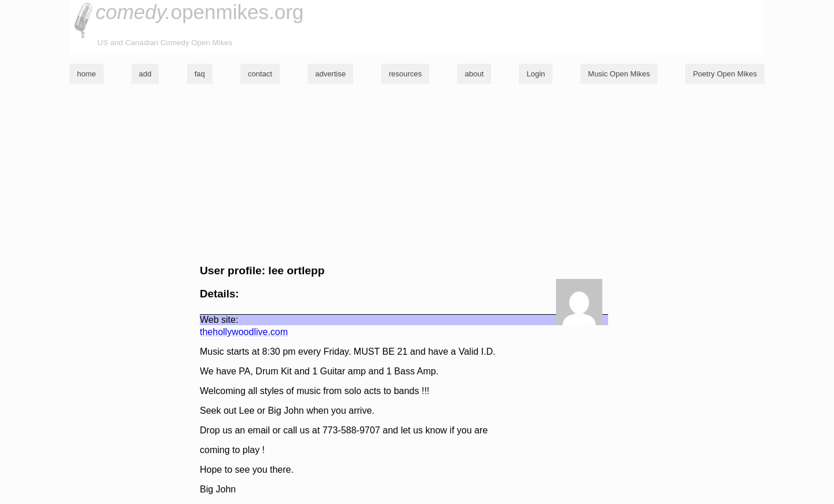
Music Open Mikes (619, 74)
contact (260, 74)
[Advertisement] (417, 174)
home (87, 74)
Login (536, 74)
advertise (330, 74)
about (474, 74)
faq (200, 74)
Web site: (219, 320)
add (145, 74)
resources (405, 74)
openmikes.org (200, 12)
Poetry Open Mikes (725, 74)
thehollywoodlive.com (244, 332)
